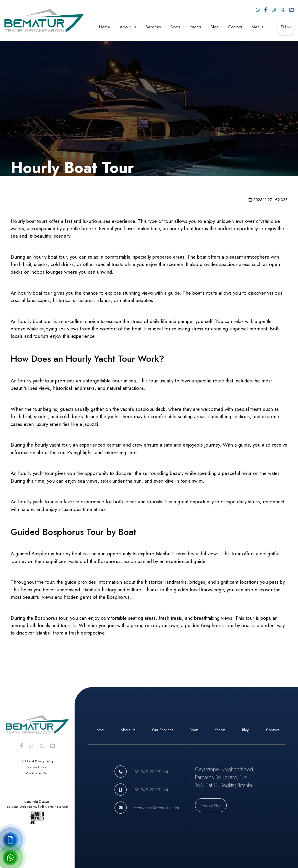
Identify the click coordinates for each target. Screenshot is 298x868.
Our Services (163, 730)
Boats (175, 27)
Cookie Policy (37, 767)
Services (153, 27)
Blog (215, 27)
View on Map (211, 805)
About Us (128, 27)
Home (105, 27)
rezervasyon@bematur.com (156, 808)
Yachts (195, 27)
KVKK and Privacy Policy (37, 761)
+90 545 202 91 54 (150, 772)
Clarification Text (37, 773)
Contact (235, 27)
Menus (257, 27)
